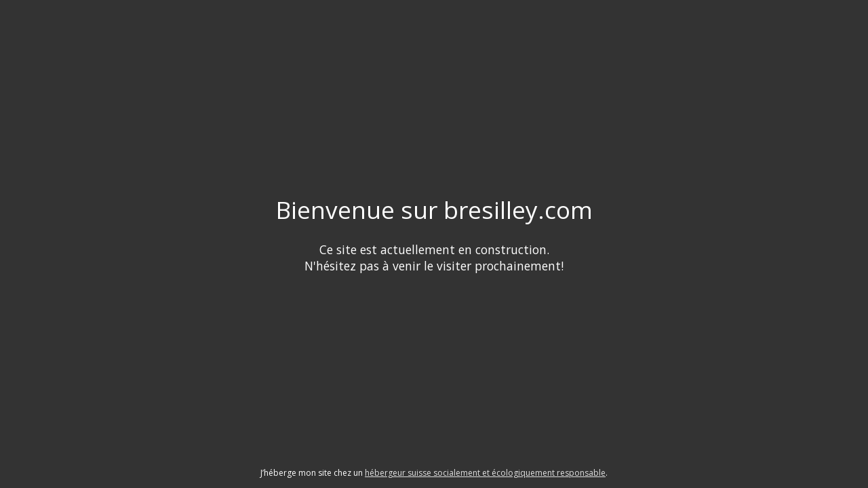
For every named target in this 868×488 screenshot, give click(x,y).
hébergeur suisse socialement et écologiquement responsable (485, 473)
